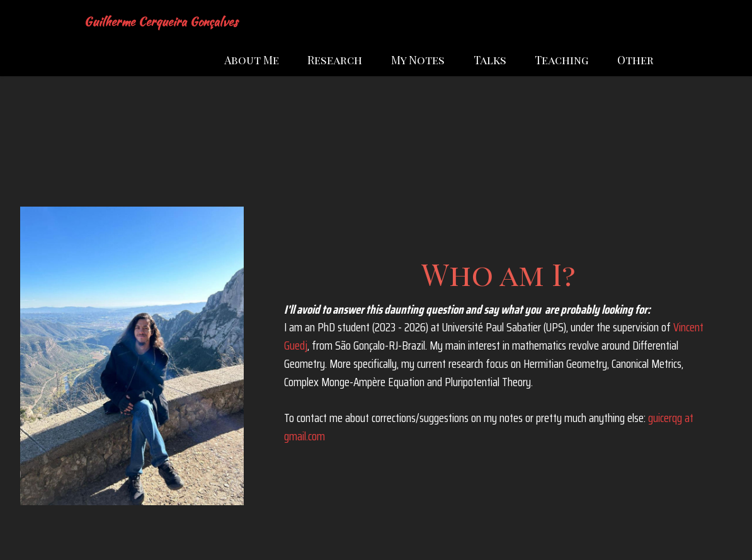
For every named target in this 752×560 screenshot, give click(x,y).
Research (335, 60)
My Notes (418, 60)
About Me (252, 60)
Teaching (561, 60)
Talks (490, 60)
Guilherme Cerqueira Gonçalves (161, 22)
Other (635, 60)
